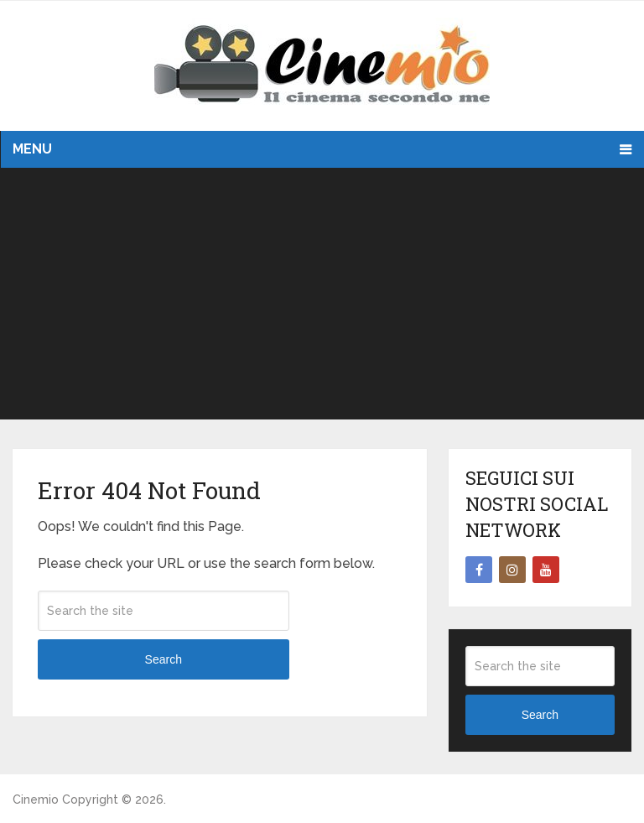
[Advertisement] (322, 294)
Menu (32, 149)
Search (164, 659)
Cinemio (36, 800)
